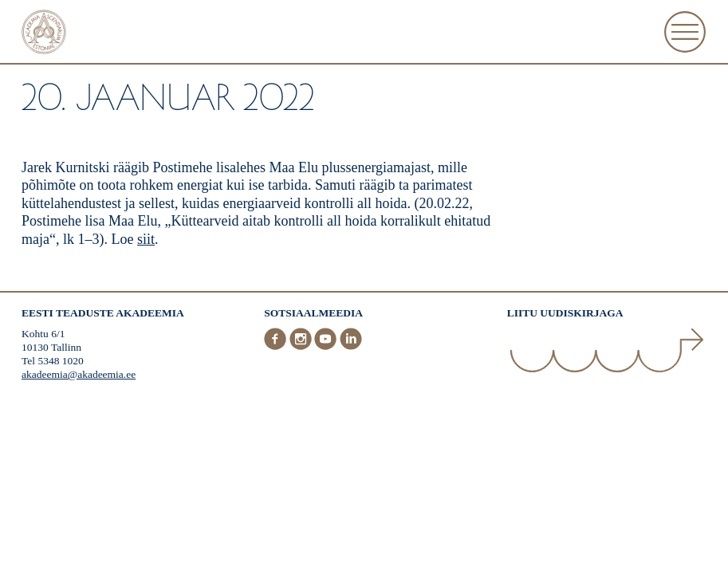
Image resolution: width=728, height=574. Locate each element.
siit (146, 239)
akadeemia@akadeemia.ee (79, 374)
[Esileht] (44, 34)
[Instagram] (302, 346)
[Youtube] (327, 346)
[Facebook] (277, 346)
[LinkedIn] (351, 346)
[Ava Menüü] (685, 32)
